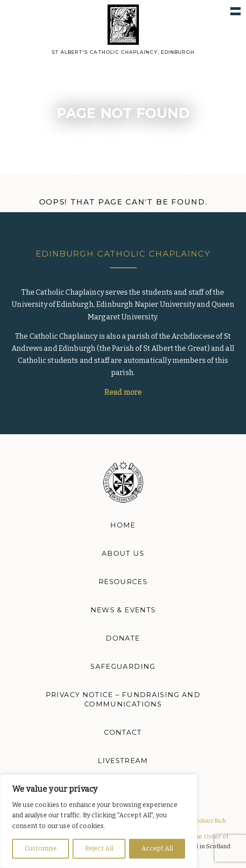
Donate (123, 638)
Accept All (157, 848)
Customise (41, 848)
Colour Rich (210, 821)
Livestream (123, 761)
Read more (123, 392)
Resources (123, 582)
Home (123, 525)
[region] (99, 821)
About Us (123, 554)
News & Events (123, 610)
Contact (123, 733)
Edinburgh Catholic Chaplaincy (123, 254)
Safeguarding (123, 667)
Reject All (99, 848)
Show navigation (235, 11)
